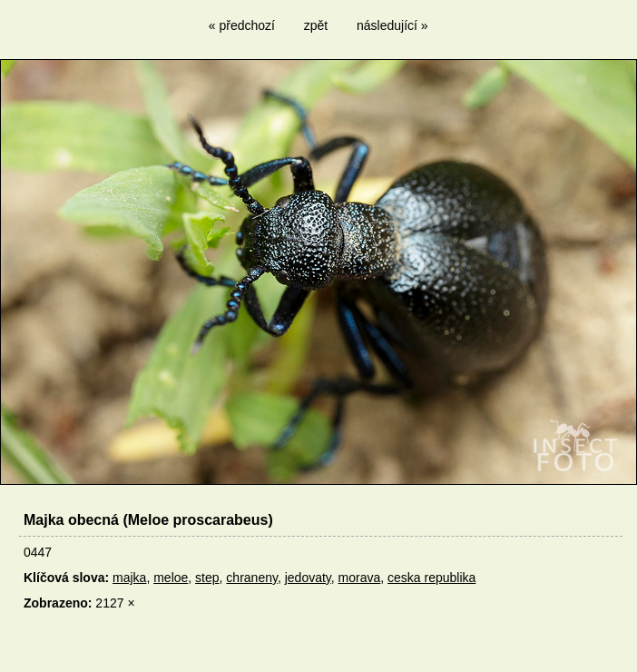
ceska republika (431, 578)
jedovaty (308, 578)
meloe (171, 578)
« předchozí (242, 25)
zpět (316, 25)
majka (129, 578)
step (207, 578)
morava (360, 578)
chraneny (252, 578)
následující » (392, 25)
